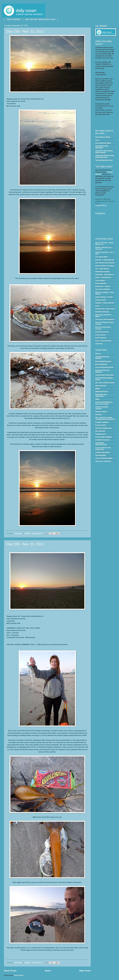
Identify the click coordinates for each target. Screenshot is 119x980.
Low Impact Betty (101, 257)
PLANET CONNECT (102, 422)
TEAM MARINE (101, 455)
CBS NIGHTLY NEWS (103, 137)
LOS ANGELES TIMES (103, 143)
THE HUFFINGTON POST (104, 160)
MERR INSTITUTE (102, 392)
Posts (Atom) (19, 975)
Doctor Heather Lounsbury (105, 266)
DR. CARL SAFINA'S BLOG (105, 383)
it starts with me (101, 205)
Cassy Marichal (101, 283)
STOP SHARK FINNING (103, 437)
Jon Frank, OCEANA (102, 289)
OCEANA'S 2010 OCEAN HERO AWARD (104, 152)
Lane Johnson (100, 335)
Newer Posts (10, 971)
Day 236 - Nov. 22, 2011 (25, 31)
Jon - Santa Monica (102, 269)
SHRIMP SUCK (101, 434)
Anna (97, 306)
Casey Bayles (100, 280)
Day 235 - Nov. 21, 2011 (25, 544)
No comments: (37, 533)
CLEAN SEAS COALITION (104, 375)
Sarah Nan (99, 344)
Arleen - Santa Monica (103, 277)
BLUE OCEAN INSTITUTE (104, 367)
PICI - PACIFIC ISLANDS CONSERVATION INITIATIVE (105, 418)
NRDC (97, 399)
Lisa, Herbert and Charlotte (105, 263)
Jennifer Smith (100, 300)
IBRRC (98, 389)
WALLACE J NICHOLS (103, 461)
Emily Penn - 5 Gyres (103, 286)
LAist (97, 140)
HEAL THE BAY (101, 386)
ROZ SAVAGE (100, 431)
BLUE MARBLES (101, 364)
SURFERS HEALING (102, 440)
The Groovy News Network (105, 319)
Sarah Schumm (101, 338)
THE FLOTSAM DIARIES (104, 458)
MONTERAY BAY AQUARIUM (101, 395)
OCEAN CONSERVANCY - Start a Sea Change (104, 403)
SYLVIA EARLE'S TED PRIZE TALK (103, 449)
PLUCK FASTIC (101, 425)
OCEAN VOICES (101, 412)
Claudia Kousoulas (102, 332)
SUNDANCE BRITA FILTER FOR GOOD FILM (105, 156)
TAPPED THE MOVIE (103, 452)
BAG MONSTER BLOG (103, 361)
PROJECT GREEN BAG (104, 428)
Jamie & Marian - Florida (104, 297)
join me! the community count (40, 19)
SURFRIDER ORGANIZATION (101, 444)
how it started (14, 19)
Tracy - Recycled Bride (103, 341)
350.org (98, 354)
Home (48, 971)
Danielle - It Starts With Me (105, 260)
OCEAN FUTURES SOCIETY (102, 408)
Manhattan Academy (103, 272)
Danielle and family (102, 312)
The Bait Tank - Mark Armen (105, 309)
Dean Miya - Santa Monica (104, 275)
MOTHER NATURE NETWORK (102, 147)
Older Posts (85, 971)
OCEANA (99, 415)
